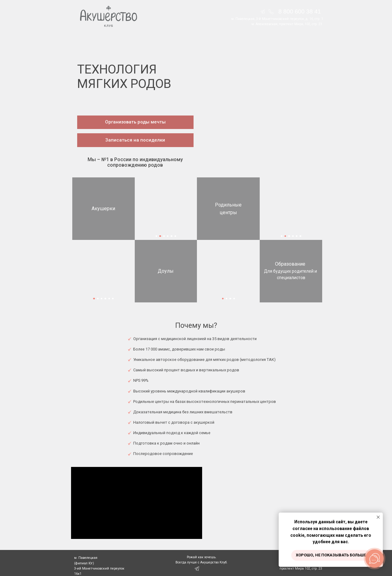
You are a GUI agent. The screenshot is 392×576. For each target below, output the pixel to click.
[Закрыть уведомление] (378, 517)
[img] (271, 12)
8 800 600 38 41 (300, 11)
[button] (135, 122)
